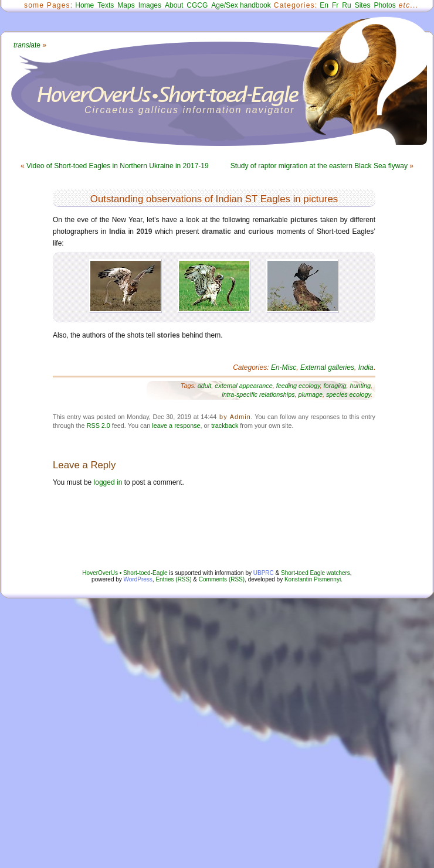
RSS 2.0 (99, 426)
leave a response (176, 426)
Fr (335, 5)
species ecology (348, 394)
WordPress (138, 579)
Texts (106, 5)
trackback (225, 426)
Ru (346, 5)
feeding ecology (298, 386)
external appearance (243, 386)
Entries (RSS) (173, 579)
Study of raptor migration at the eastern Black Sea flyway (319, 166)
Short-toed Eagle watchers (316, 573)
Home (84, 5)
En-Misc (284, 367)
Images (150, 5)
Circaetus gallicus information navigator (190, 110)
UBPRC (264, 573)
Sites (363, 5)
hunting (360, 386)
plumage (311, 394)
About (174, 5)
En (324, 5)
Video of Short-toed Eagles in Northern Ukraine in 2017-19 (118, 166)
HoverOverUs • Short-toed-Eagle (125, 573)
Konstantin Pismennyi (313, 579)
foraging (335, 386)
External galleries (327, 367)
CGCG (197, 5)
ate (27, 45)
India (366, 367)
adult (204, 386)
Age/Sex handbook (241, 5)
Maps (126, 5)
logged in (108, 482)
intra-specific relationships (258, 394)
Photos (384, 5)
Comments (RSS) (222, 579)
